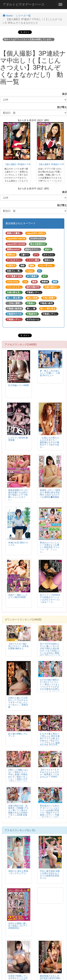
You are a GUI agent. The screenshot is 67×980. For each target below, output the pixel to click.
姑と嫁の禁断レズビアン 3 (18, 735)
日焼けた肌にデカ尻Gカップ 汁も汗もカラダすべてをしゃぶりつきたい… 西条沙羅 (18, 702)
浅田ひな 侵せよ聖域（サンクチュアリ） (18, 872)
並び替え (61, 107)
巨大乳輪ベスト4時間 (18, 385)
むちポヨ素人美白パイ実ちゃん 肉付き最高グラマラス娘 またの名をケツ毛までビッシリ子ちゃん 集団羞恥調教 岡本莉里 (50, 740)
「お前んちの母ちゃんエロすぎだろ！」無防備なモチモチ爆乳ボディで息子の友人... (49, 442)
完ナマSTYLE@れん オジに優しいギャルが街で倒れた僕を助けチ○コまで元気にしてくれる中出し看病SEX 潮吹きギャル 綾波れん (50, 651)
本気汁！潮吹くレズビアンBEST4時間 (18, 596)
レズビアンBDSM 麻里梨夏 (18, 439)
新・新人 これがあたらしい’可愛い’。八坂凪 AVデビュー (50, 373)
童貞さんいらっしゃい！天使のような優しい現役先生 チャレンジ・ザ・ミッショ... (50, 547)
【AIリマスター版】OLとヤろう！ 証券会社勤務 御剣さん (18, 646)
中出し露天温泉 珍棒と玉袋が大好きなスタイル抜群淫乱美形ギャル (50, 875)
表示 (63, 94)
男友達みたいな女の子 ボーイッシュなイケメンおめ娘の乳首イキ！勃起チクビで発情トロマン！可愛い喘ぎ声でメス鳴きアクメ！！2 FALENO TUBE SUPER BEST (50, 815)
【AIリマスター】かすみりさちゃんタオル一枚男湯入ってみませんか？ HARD (49, 773)
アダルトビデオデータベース (24, 4)
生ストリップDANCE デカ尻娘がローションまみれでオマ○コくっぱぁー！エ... (50, 598)
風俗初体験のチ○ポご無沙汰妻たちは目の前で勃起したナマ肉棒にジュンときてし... (18, 495)
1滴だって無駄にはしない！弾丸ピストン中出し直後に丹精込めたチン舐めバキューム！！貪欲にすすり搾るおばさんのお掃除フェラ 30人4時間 (18, 778)
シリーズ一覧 (23, 16)
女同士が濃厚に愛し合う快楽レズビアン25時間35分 (18, 926)
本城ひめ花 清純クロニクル (18, 544)
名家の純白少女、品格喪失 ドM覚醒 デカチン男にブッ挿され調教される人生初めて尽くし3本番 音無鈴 (18, 811)
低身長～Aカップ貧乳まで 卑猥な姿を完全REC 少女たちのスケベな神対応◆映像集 (50, 494)
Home (8, 16)
